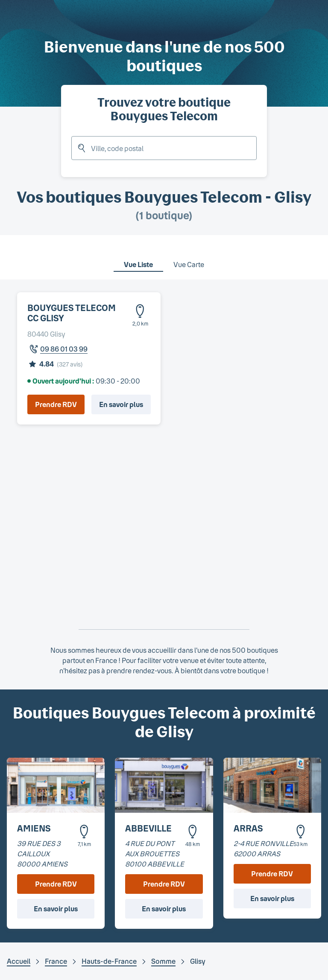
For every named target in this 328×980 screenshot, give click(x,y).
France (56, 961)
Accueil (19, 961)
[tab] (138, 259)
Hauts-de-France (109, 961)
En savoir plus (121, 404)
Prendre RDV (56, 404)
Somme (163, 961)
